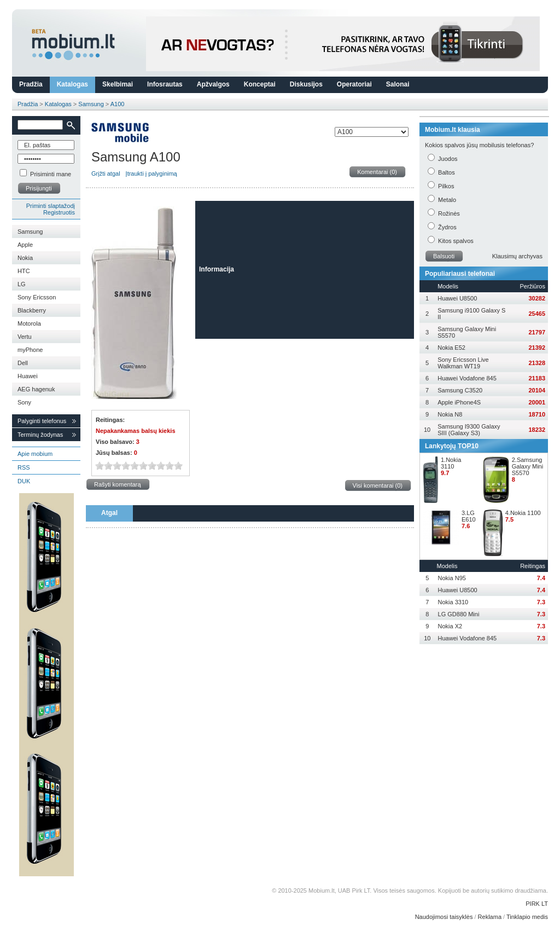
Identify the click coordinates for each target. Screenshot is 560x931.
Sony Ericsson (37, 297)
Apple (25, 245)
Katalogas (72, 84)
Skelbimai (118, 84)
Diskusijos (306, 84)
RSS (24, 467)
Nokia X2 (450, 626)
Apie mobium (35, 454)
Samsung (91, 104)
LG (22, 284)
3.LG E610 (469, 516)
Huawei (28, 376)
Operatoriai (354, 84)
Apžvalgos (213, 84)
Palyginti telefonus (42, 421)
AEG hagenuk (36, 389)
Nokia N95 (452, 578)
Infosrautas (165, 84)
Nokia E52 (451, 348)
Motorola (29, 323)
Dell (23, 363)
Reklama (490, 917)
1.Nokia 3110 (451, 463)
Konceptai (260, 84)
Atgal (109, 513)
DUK (24, 481)
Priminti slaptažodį (51, 206)
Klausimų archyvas (517, 256)
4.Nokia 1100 (523, 513)
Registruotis (59, 212)
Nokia (25, 258)
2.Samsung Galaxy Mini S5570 (527, 466)
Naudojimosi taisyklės (444, 917)
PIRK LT (537, 904)
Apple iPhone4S (459, 402)
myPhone (30, 350)
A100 (118, 104)
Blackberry (32, 310)
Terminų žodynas (40, 435)
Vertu (25, 337)
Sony (24, 402)
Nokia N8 (450, 414)
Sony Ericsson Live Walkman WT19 (463, 363)
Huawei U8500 (457, 298)
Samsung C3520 (460, 390)
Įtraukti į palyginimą (151, 174)
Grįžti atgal (106, 174)
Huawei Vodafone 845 (467, 378)
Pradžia (31, 84)
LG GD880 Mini (459, 614)
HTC (24, 271)
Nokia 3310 (453, 602)
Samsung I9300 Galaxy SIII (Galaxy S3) (469, 430)
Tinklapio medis (527, 917)
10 (178, 465)
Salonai (398, 84)
